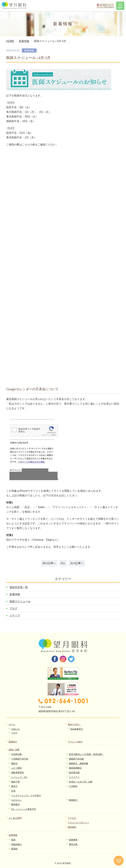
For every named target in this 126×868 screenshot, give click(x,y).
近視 (13, 791)
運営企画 (73, 844)
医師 (13, 840)
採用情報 (13, 835)
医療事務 (73, 840)
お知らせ (15, 729)
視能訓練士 (16, 844)
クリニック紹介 (75, 742)
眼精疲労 (73, 800)
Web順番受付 (77, 729)
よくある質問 (15, 818)
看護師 (14, 849)
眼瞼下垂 (15, 782)
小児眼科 (73, 786)
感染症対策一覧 (19, 587)
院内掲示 (72, 827)
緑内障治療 (74, 773)
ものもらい (16, 800)
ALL (63, 563)
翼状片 (14, 786)
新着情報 (15, 594)
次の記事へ (77, 563)
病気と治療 (14, 750)
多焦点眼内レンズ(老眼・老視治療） (86, 754)
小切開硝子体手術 (20, 759)
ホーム (12, 724)
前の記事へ (49, 563)
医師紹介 (13, 742)
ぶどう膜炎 (16, 768)
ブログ (13, 608)
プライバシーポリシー (78, 823)
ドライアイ (74, 777)
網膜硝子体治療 (76, 759)
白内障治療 (16, 754)
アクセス (72, 818)
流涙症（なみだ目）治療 (81, 782)
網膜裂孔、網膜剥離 (79, 763)
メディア (15, 616)
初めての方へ (74, 724)
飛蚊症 (14, 763)
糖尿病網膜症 (75, 768)
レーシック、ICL (19, 777)
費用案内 (15, 804)
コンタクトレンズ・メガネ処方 (26, 795)
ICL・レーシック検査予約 (23, 809)
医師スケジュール (20, 601)
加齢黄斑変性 (18, 773)
